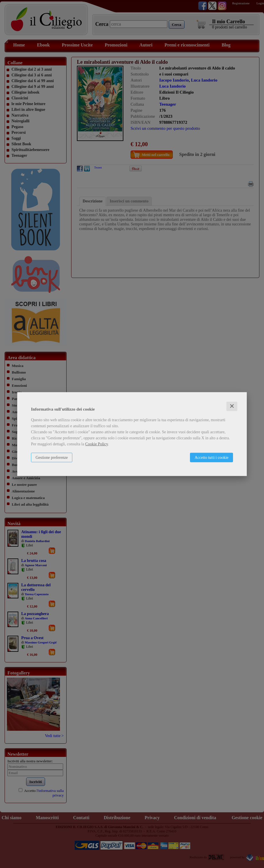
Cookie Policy (97, 444)
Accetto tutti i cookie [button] (211, 458)
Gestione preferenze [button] (52, 458)
